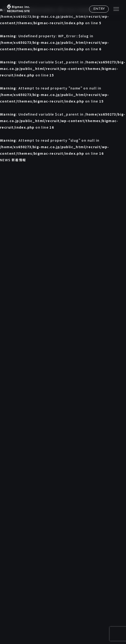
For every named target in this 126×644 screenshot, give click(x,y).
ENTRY (99, 9)
